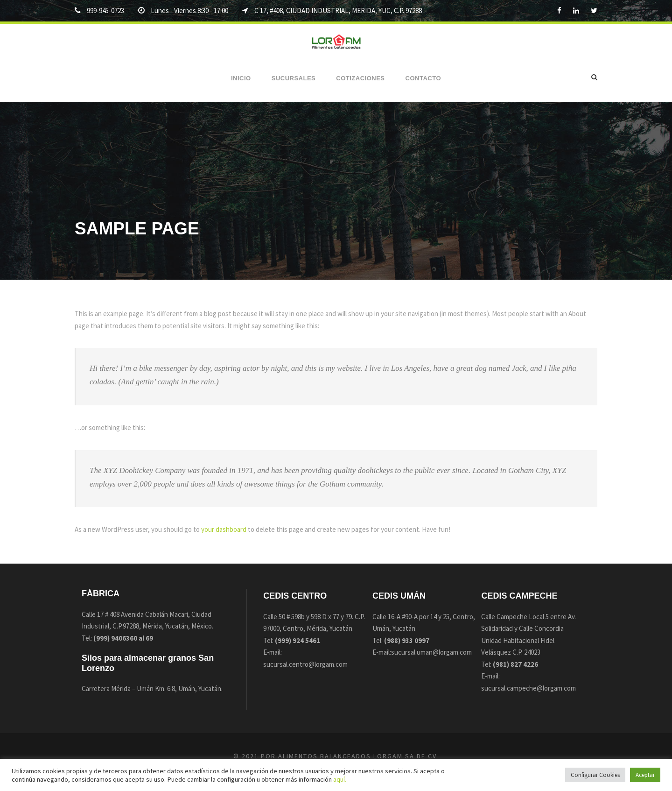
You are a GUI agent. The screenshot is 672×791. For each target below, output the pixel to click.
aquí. (340, 779)
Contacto (423, 78)
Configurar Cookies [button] (595, 775)
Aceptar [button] (645, 775)
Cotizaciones (360, 78)
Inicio (241, 78)
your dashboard (224, 529)
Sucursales (294, 78)
